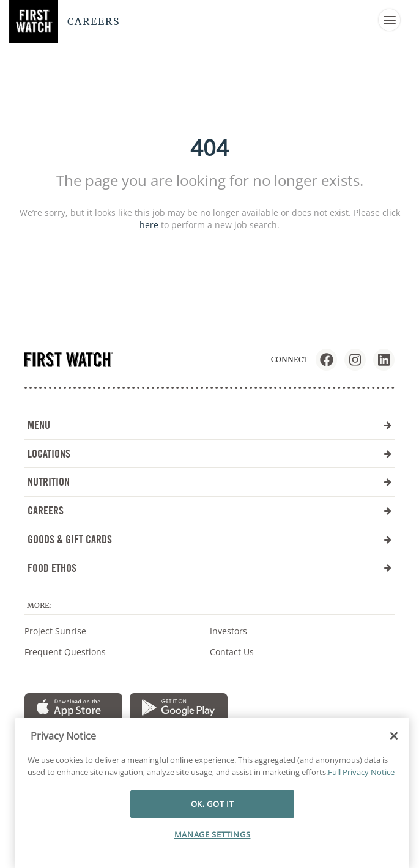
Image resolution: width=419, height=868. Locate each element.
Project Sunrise (55, 631)
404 (209, 148)
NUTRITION (209, 482)
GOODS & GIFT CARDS (209, 539)
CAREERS (209, 510)
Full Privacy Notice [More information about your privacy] (361, 799)
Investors (228, 631)
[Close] (394, 763)
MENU (209, 425)
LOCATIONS (209, 454)
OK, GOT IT (213, 831)
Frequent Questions (65, 652)
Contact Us (232, 652)
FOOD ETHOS (209, 568)
